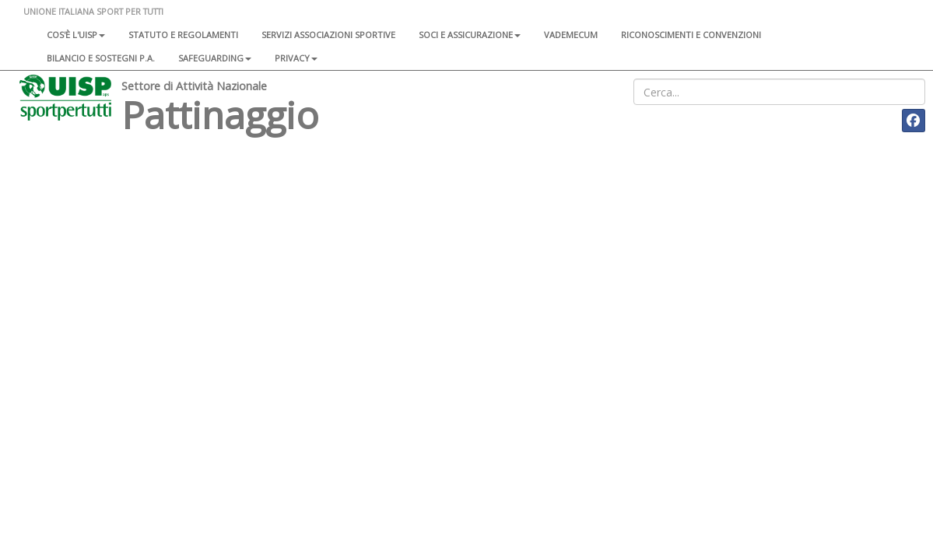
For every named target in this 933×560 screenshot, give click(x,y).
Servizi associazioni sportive (328, 35)
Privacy (296, 58)
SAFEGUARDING (215, 58)
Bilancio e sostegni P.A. (101, 58)
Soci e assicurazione (470, 35)
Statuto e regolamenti (183, 35)
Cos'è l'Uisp (76, 35)
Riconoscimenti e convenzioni (691, 35)
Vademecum (571, 35)
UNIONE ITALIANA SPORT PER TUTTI (93, 11)
